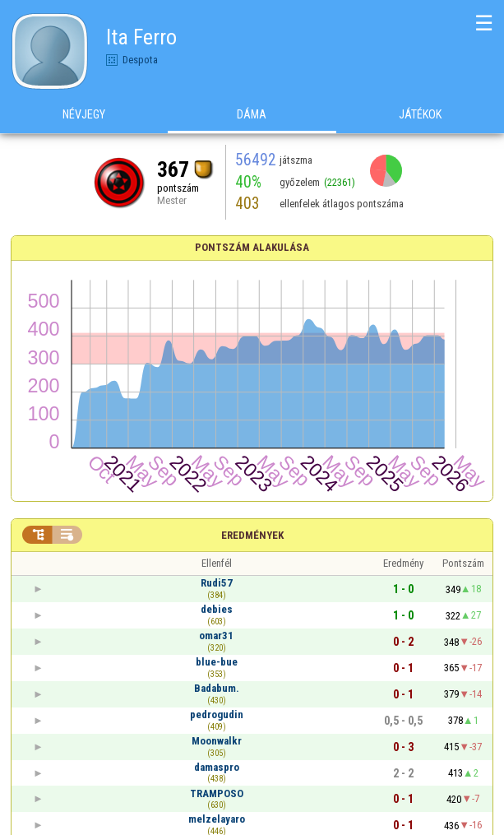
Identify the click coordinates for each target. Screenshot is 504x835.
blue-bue (217, 662)
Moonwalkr (217, 741)
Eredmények (252, 535)
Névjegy (84, 114)
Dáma (252, 114)
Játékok (420, 114)
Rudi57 (217, 583)
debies (217, 609)
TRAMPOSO (217, 793)
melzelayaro (217, 819)
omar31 (216, 636)
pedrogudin (217, 714)
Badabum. (217, 688)
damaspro (217, 767)
